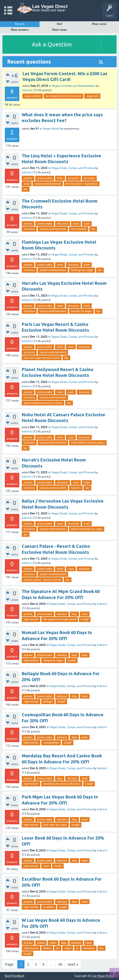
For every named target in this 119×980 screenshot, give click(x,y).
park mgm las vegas (55, 825)
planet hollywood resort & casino (43, 403)
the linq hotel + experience (82, 184)
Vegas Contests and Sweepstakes (73, 86)
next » (73, 964)
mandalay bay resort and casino (62, 784)
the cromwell (79, 229)
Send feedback (15, 976)
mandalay (89, 948)
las (58, 948)
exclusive (73, 178)
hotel (60, 178)
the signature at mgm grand (60, 619)
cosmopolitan (51, 743)
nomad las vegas (53, 660)
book (85, 614)
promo (41, 943)
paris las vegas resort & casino (42, 358)
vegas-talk (92, 96)
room (27, 184)
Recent (20, 24)
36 (60, 964)
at (77, 948)
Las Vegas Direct (103, 976)
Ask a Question (52, 44)
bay (101, 948)
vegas (68, 948)
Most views (59, 30)
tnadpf (85, 619)
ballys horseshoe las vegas (87, 529)
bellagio (48, 702)
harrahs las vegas (81, 311)
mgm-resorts (31, 619)
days (74, 614)
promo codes (45, 178)
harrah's (76, 488)
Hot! (59, 24)
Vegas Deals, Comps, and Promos (73, 168)
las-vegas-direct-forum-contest (63, 96)
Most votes (99, 24)
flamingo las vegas (82, 270)
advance (62, 614)
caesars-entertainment (48, 184)
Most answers (20, 30)
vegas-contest (33, 96)
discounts (89, 178)
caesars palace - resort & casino (42, 580)
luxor (46, 866)
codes (53, 943)
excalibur (49, 907)
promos (28, 178)
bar (26, 189)
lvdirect (28, 90)
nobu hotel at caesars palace (88, 443)
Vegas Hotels (51, 129)
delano (47, 948)
